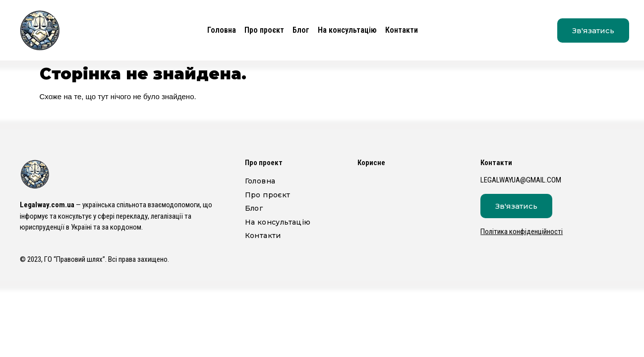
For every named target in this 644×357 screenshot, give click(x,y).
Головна (222, 30)
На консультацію (347, 30)
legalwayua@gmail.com (521, 180)
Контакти (402, 30)
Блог (301, 30)
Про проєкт (264, 30)
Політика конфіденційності (522, 232)
